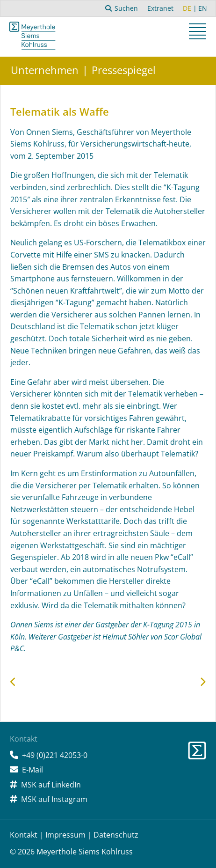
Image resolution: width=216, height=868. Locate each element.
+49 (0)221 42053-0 (55, 755)
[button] (199, 33)
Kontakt (24, 835)
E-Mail (32, 770)
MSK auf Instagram (54, 799)
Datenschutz (116, 835)
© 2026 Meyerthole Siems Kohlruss (71, 852)
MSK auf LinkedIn (51, 785)
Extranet (160, 8)
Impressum (65, 835)
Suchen (122, 8)
